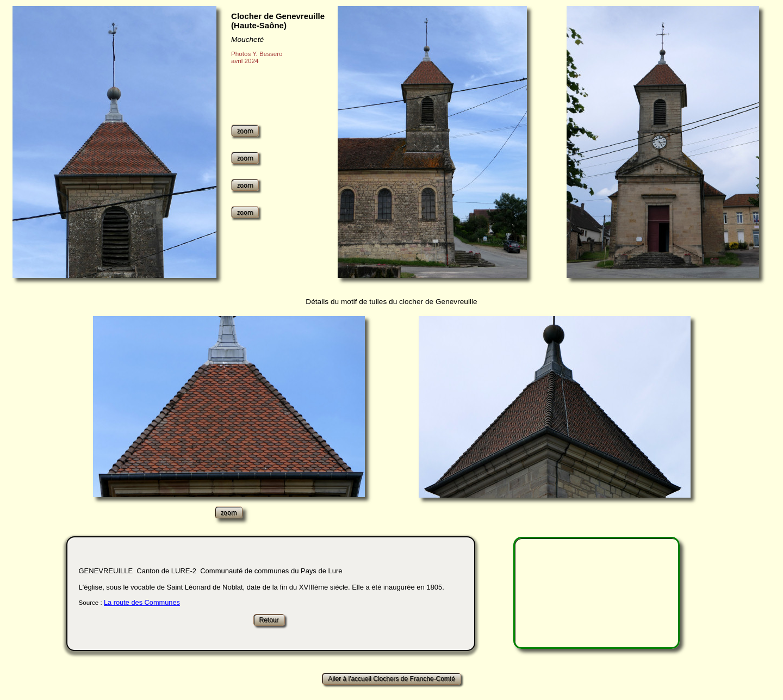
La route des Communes (142, 602)
